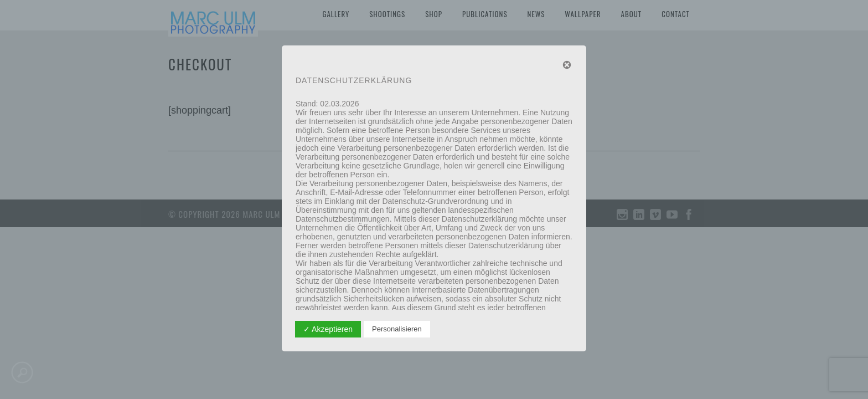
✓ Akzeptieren (328, 329)
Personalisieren (397, 329)
